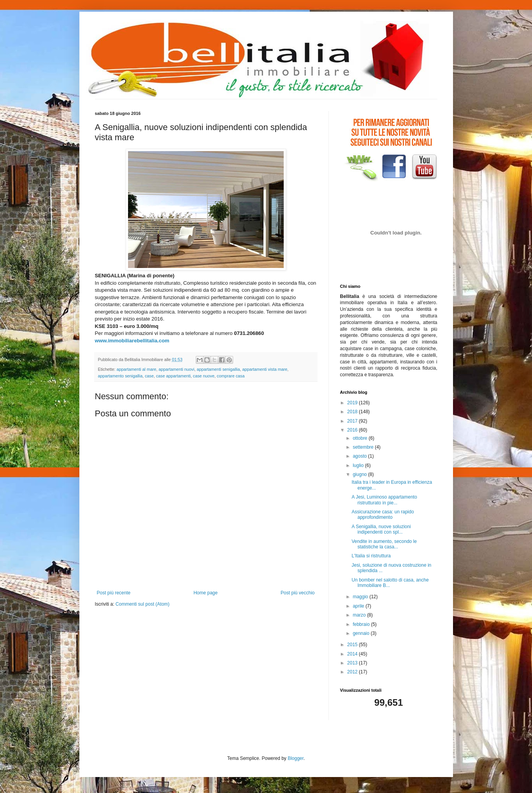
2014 (353, 654)
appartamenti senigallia (218, 369)
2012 (353, 672)
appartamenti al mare (137, 369)
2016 (353, 430)
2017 (353, 421)
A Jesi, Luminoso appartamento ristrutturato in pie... (384, 500)
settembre (364, 447)
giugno (360, 474)
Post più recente (114, 593)
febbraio (362, 624)
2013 (353, 663)
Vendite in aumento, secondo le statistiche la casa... (384, 544)
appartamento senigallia (120, 376)
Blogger (296, 758)
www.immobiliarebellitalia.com (132, 341)
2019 (353, 403)
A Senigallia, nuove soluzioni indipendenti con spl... (381, 529)
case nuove (204, 376)
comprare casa (231, 376)
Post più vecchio (298, 593)
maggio (361, 597)
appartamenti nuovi (177, 369)
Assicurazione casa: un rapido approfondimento (383, 515)
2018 (353, 412)
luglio (359, 465)
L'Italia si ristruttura (371, 556)
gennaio (362, 633)
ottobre (361, 438)
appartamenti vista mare (265, 369)
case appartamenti (173, 376)
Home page (205, 593)
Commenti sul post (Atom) (143, 604)
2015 (353, 645)
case (149, 376)
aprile (359, 606)
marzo (360, 615)
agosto (360, 456)
